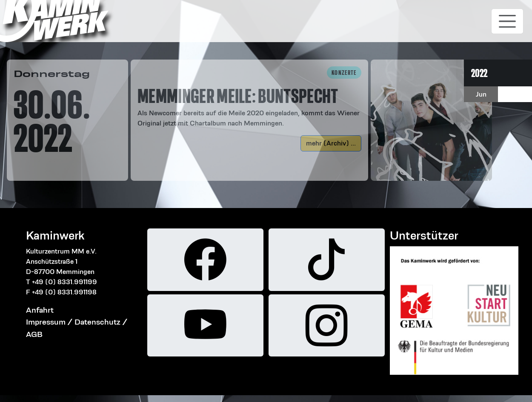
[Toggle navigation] (507, 21)
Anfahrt (40, 310)
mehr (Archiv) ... (331, 143)
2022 (479, 73)
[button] (249, 97)
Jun (481, 94)
